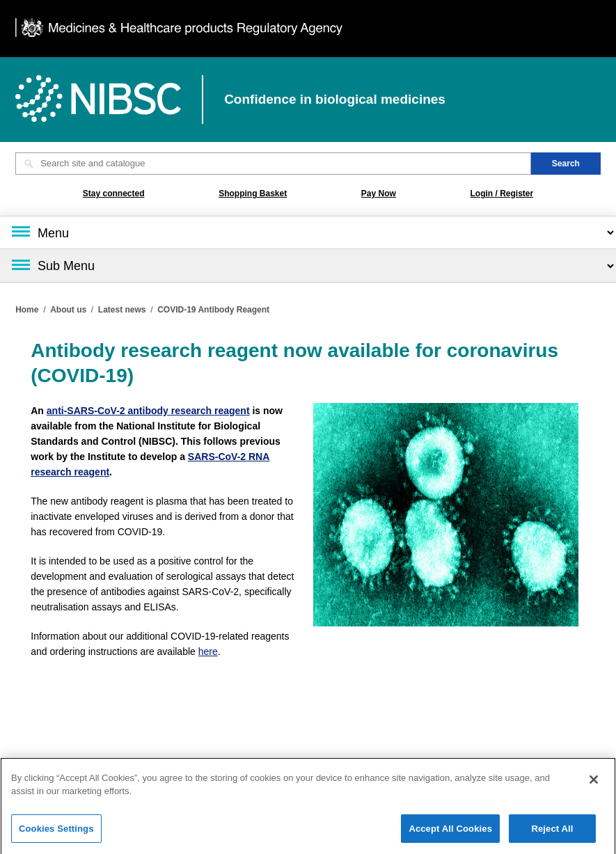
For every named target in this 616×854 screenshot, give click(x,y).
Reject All (552, 832)
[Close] (594, 783)
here (208, 651)
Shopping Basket (253, 193)
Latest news (122, 310)
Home (27, 310)
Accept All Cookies (450, 832)
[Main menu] (308, 232)
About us (68, 310)
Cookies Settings (56, 832)
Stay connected (114, 193)
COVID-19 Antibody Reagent (213, 310)
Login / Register (502, 193)
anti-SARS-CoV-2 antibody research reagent (148, 411)
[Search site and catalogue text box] (273, 164)
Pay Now (379, 193)
